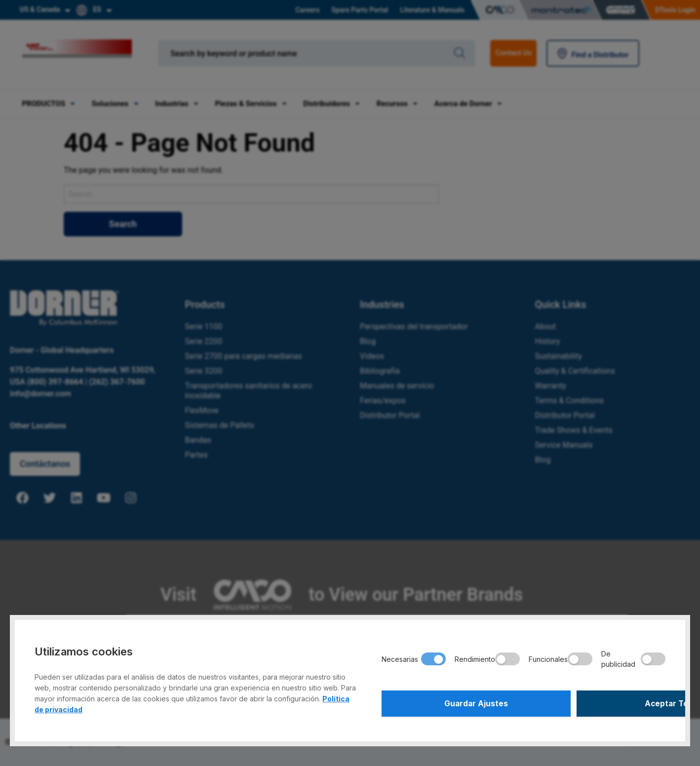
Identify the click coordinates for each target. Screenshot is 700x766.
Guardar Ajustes (451, 702)
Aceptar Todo (596, 702)
